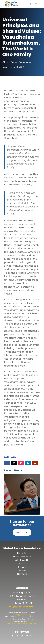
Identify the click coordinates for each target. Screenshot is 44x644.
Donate (22, 571)
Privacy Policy (12, 623)
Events (22, 567)
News (22, 564)
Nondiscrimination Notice (27, 623)
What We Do (22, 560)
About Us (22, 553)
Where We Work (22, 557)
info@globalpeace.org (22, 607)
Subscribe (22, 532)
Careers (22, 574)
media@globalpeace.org (22, 615)
